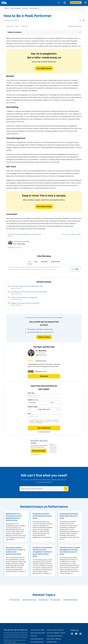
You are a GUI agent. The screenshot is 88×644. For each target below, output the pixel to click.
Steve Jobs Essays (56, 599)
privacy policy (39, 421)
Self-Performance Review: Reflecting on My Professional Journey (24, 235)
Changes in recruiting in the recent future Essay (25, 303)
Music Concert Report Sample (72, 234)
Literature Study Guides (38, 630)
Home (7, 8)
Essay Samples (16, 8)
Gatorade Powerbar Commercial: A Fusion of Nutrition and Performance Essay (15, 550)
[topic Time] (55, 402)
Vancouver (55, 262)
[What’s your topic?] (44, 395)
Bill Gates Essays (43, 599)
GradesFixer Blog (52, 642)
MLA (36, 262)
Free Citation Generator (38, 633)
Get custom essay (44, 206)
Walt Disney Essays (15, 599)
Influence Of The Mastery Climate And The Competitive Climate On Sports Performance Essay (42, 551)
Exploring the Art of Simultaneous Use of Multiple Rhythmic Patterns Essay (14, 516)
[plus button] (59, 409)
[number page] (44, 409)
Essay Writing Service (37, 639)
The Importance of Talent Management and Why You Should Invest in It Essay (70, 550)
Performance (35, 8)
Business (25, 8)
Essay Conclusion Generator (55, 630)
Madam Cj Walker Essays (29, 599)
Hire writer (44, 376)
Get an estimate (44, 427)
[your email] (44, 416)
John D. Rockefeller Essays (70, 599)
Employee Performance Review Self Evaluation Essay (69, 515)
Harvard (44, 262)
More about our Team (15, 247)
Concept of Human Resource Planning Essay (24, 297)
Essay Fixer (34, 636)
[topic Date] (38, 402)
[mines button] (29, 409)
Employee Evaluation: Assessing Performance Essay (42, 515)
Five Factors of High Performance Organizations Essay (27, 286)
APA (30, 262)
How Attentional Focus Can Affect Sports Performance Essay (29, 291)
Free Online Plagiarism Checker (56, 633)
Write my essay (44, 337)
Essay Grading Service (37, 642)
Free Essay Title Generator (54, 636)
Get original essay (44, 68)
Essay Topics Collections (54, 639)
